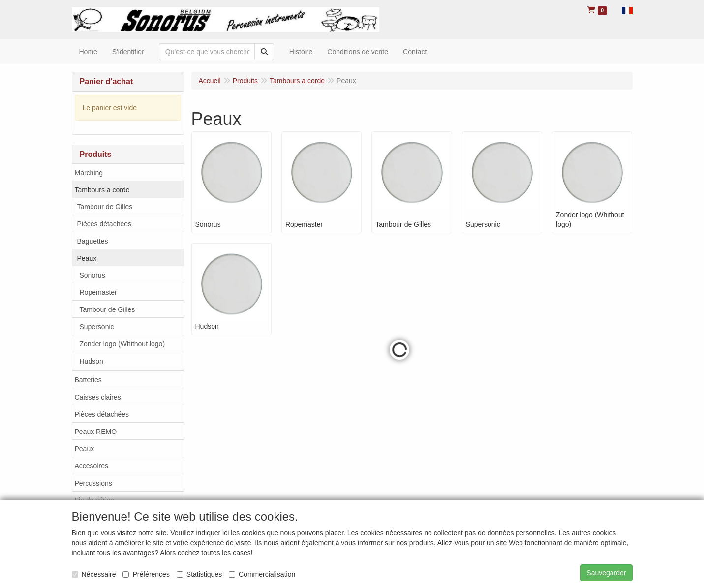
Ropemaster (98, 292)
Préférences (146, 574)
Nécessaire (94, 574)
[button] (627, 10)
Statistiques (199, 574)
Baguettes (93, 241)
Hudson (92, 361)
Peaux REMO (96, 432)
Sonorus (92, 275)
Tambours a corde (102, 190)
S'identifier (128, 52)
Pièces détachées (105, 224)
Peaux (87, 258)
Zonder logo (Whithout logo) (122, 344)
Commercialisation (262, 574)
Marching (89, 173)
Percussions (93, 483)
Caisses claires (98, 397)
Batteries (88, 380)
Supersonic (97, 327)
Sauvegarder (606, 573)
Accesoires (92, 466)
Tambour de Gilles (105, 207)
